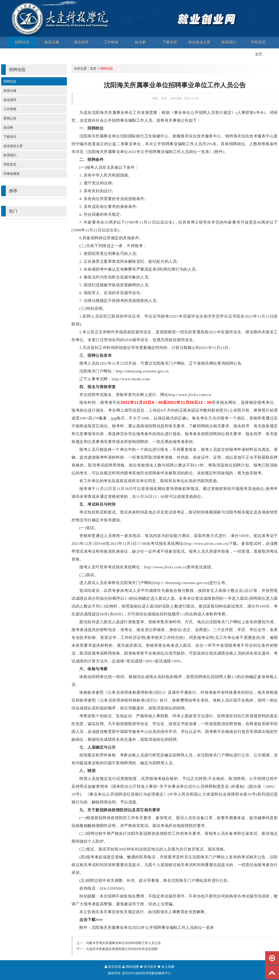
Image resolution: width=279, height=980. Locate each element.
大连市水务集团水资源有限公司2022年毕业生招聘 (122, 949)
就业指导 (10, 100)
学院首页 (10, 164)
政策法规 (10, 91)
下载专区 (10, 137)
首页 (93, 68)
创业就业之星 (13, 146)
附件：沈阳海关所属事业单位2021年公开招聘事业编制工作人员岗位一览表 (147, 928)
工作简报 (10, 109)
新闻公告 (10, 118)
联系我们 (10, 155)
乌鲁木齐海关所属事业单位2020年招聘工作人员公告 (123, 943)
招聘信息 (10, 81)
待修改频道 (12, 174)
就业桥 (8, 127)
